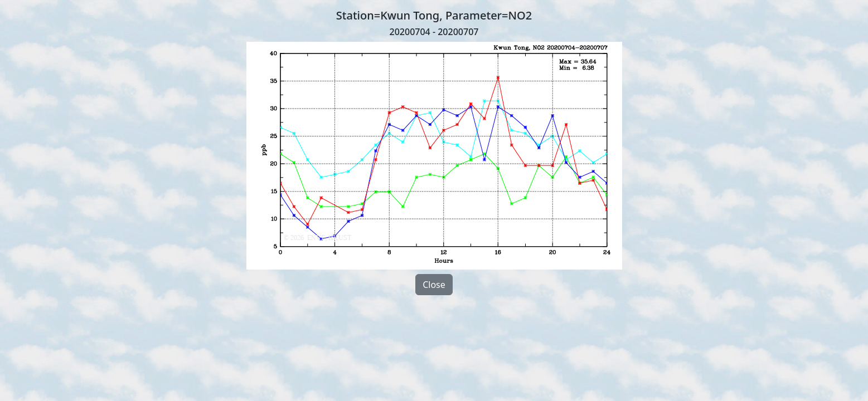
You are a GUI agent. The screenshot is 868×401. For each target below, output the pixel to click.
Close (434, 285)
